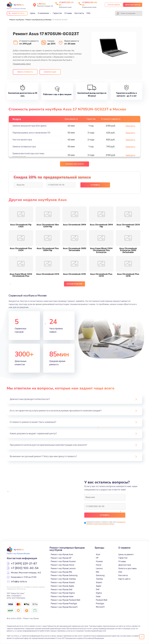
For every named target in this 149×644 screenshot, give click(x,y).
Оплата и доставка (127, 568)
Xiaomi (99, 582)
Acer (98, 554)
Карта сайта (124, 579)
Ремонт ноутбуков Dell (62, 590)
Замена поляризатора (24, 147)
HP (97, 558)
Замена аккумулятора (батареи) (29, 126)
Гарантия (57, 13)
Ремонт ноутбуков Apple (62, 586)
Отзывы (68, 13)
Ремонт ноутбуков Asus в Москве (38, 20)
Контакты (79, 13)
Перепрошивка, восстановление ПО (31, 133)
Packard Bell (102, 600)
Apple (98, 586)
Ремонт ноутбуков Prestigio (64, 604)
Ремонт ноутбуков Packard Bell (65, 600)
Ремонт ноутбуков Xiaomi (63, 582)
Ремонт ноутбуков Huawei (63, 561)
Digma (99, 593)
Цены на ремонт (126, 554)
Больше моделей (74, 284)
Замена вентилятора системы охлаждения (28, 155)
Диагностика (125, 565)
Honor (99, 565)
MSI (98, 572)
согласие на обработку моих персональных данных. (106, 523)
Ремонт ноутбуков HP (61, 558)
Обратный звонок (133, 5)
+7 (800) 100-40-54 (25, 568)
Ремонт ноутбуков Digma (63, 593)
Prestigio (100, 604)
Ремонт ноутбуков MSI (61, 572)
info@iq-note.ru (19, 582)
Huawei (99, 561)
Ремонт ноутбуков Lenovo (63, 568)
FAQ (88, 13)
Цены (33, 13)
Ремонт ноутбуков (17, 20)
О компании (43, 13)
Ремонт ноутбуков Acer (62, 554)
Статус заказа (114, 5)
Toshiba (99, 579)
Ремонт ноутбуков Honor (63, 565)
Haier (98, 596)
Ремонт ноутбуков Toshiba (63, 579)
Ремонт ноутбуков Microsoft (64, 607)
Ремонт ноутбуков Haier (62, 596)
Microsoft (100, 607)
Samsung (100, 575)
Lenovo (99, 568)
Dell (98, 589)
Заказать (130, 126)
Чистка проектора (22, 140)
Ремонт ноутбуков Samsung (64, 575)
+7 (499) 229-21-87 (24, 564)
